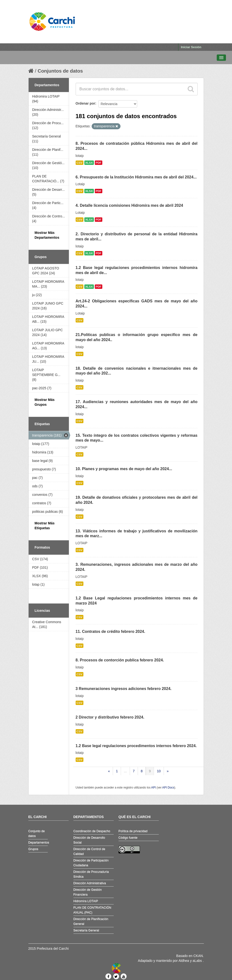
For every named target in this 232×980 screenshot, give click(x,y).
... (125, 771)
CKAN (198, 956)
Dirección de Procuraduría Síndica (91, 874)
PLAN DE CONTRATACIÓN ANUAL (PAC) (92, 910)
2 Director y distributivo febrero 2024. (110, 717)
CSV (80, 163)
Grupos (33, 849)
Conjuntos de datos (60, 71)
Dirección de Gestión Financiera (88, 892)
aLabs (198, 961)
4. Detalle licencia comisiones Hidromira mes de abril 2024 (129, 205)
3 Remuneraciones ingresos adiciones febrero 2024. (124, 689)
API (153, 788)
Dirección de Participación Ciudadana (91, 863)
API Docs (168, 788)
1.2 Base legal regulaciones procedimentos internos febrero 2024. (136, 746)
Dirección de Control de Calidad (89, 851)
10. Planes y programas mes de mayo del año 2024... (124, 469)
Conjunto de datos (37, 834)
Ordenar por (85, 103)
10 (159, 771)
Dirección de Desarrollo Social (89, 840)
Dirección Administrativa (90, 883)
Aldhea (184, 961)
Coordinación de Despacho (92, 831)
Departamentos (38, 842)
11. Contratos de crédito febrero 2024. (110, 632)
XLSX (89, 163)
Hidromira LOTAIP (86, 901)
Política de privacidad (133, 831)
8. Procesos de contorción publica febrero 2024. (120, 660)
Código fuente (128, 838)
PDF (99, 163)
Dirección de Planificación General (91, 921)
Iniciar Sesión (191, 47)
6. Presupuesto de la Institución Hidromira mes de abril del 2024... (136, 177)
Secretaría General (86, 930)
